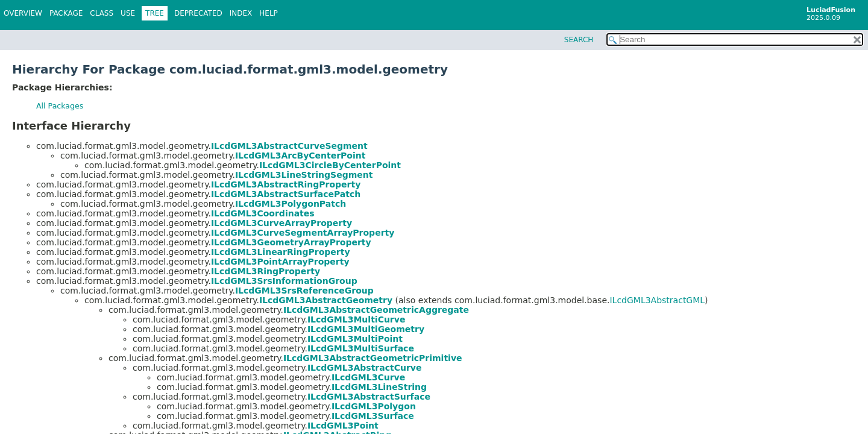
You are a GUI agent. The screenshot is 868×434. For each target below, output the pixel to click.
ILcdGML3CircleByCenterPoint (330, 165)
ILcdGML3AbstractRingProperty (286, 184)
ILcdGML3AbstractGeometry (326, 300)
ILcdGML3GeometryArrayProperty (291, 242)
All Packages (60, 106)
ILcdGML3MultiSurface (361, 348)
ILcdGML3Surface (373, 416)
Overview (23, 13)
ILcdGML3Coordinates (263, 213)
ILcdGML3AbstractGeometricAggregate (376, 310)
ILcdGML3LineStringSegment (304, 175)
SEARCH (579, 40)
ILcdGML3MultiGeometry (366, 329)
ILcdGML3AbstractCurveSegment (289, 146)
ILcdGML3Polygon (374, 406)
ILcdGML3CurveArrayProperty (281, 223)
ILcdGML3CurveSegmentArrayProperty (303, 233)
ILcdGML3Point (343, 426)
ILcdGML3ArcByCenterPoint (300, 156)
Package (66, 13)
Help (269, 13)
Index (241, 13)
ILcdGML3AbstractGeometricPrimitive (373, 358)
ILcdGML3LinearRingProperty (281, 252)
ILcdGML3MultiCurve (357, 319)
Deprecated (198, 13)
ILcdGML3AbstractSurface (369, 397)
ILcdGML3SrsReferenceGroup (304, 291)
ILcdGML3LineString (379, 387)
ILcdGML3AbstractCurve (365, 368)
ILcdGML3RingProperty (266, 271)
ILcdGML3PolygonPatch (291, 204)
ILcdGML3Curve (368, 377)
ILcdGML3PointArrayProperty (280, 262)
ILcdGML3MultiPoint (355, 339)
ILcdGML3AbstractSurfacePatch (286, 194)
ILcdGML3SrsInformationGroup (284, 281)
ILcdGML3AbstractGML (657, 300)
